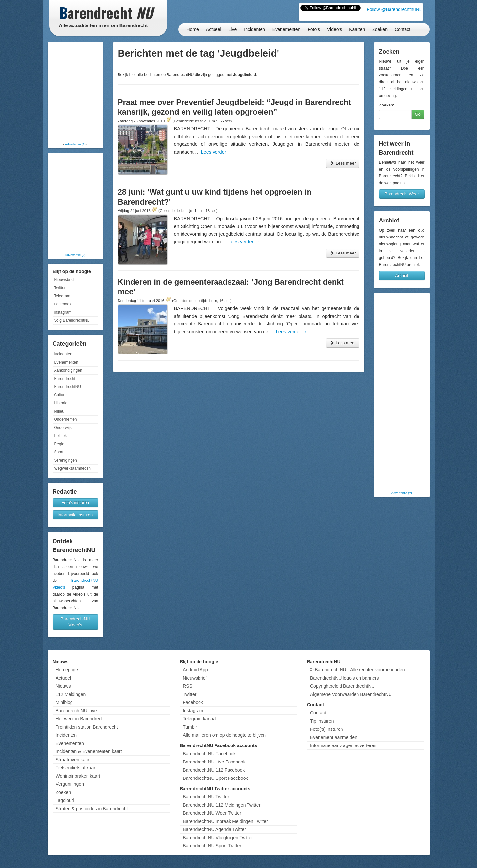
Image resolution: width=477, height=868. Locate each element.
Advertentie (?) (75, 144)
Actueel (214, 29)
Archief (402, 276)
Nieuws (63, 686)
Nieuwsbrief (64, 280)
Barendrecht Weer (402, 194)
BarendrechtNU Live (76, 711)
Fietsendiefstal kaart (76, 768)
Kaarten (357, 29)
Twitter (60, 288)
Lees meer (343, 163)
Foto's (314, 29)
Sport (59, 452)
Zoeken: (387, 105)
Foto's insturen (75, 503)
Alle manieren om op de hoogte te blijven (224, 735)
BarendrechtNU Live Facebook (214, 762)
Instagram (63, 312)
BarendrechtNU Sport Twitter (212, 846)
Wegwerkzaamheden (73, 468)
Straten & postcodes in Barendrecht (92, 809)
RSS (188, 686)
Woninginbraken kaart (78, 776)
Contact (403, 29)
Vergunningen (70, 784)
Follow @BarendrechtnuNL (394, 9)
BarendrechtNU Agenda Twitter (214, 829)
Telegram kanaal (200, 719)
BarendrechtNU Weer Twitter (212, 813)
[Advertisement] (75, 93)
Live (233, 29)
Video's (334, 29)
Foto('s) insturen (327, 729)
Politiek (61, 436)
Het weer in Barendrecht (80, 719)
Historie (61, 403)
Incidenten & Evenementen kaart (89, 751)
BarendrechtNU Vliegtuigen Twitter (218, 838)
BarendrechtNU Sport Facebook (215, 778)
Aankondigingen (68, 370)
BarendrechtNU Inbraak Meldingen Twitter (225, 821)
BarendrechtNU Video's (75, 622)
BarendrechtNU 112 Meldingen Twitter (222, 805)
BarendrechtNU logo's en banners (344, 678)
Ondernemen (66, 419)
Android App (195, 670)
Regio (59, 444)
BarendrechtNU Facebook (209, 754)
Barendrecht (65, 379)
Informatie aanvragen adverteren (343, 745)
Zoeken (380, 29)
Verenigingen (66, 460)
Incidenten (254, 29)
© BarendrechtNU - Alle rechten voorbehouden (358, 670)
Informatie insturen (75, 515)
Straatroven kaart (73, 760)
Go (418, 114)
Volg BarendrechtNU (72, 320)
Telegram (62, 296)
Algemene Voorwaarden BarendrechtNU (351, 694)
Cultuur (61, 395)
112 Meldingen (71, 694)
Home (193, 29)
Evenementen (286, 29)
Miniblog (64, 702)
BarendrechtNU (68, 387)
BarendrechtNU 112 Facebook (214, 770)
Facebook (63, 304)
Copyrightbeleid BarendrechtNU (342, 686)
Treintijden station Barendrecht (87, 727)
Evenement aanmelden (334, 737)
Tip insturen (322, 721)
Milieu (59, 411)
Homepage (67, 670)
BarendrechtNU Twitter (206, 797)
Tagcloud (65, 800)
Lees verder (216, 152)
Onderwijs (63, 428)
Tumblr (190, 727)
